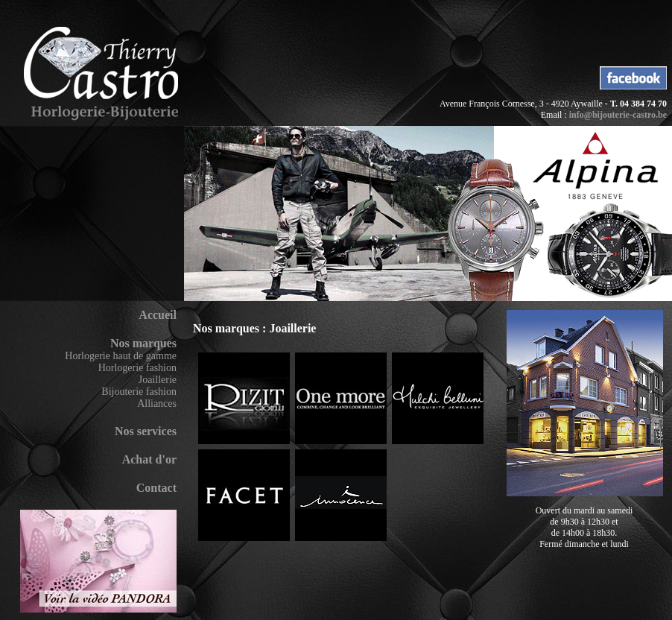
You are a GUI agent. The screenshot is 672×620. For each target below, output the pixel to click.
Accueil (158, 315)
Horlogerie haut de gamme (121, 356)
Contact (156, 488)
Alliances (157, 404)
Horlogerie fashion (137, 368)
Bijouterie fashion (139, 392)
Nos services (146, 431)
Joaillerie (158, 380)
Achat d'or (149, 459)
